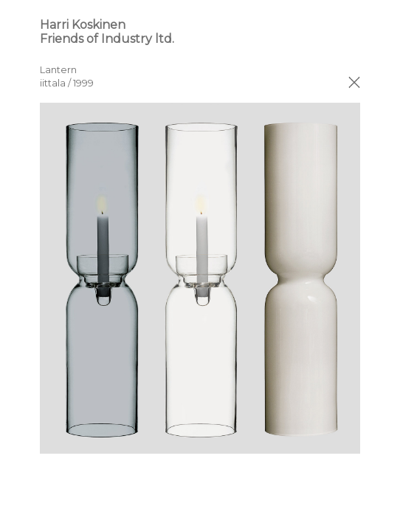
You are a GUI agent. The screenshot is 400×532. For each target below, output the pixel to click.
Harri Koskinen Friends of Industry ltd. (107, 32)
